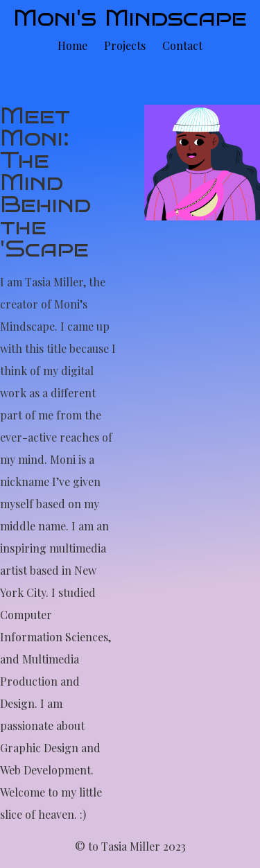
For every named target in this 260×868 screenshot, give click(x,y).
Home (72, 45)
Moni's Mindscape (130, 18)
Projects (125, 45)
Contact (182, 45)
